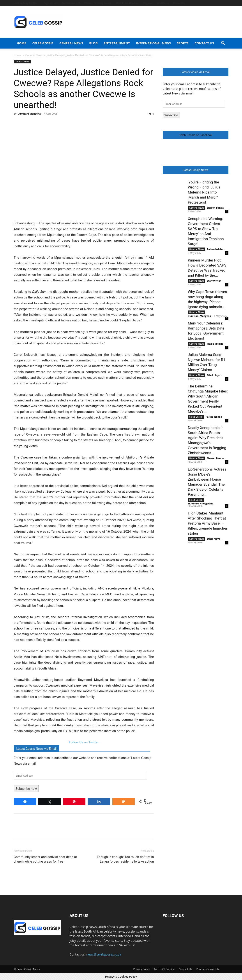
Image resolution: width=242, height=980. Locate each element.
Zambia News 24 (71, 3)
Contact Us (179, 3)
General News (71, 43)
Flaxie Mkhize (215, 344)
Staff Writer (214, 281)
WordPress (163, 3)
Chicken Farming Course (98, 3)
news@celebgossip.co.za (104, 954)
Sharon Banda (215, 208)
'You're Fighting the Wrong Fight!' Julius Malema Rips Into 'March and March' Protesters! (204, 192)
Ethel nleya (214, 375)
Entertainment (117, 43)
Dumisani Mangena (29, 114)
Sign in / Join (51, 3)
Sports (183, 43)
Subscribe (171, 115)
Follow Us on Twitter (84, 742)
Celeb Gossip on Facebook (196, 135)
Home (22, 43)
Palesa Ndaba (215, 249)
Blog (93, 43)
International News (153, 43)
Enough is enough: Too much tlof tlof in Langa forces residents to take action (125, 859)
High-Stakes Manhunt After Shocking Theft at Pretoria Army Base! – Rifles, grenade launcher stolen (208, 523)
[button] (223, 44)
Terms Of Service (164, 969)
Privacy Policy (142, 969)
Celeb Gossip (43, 43)
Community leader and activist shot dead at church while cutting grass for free (45, 859)
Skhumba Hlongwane (201, 503)
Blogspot (148, 3)
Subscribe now (26, 789)
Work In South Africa (127, 3)
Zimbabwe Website (208, 969)
